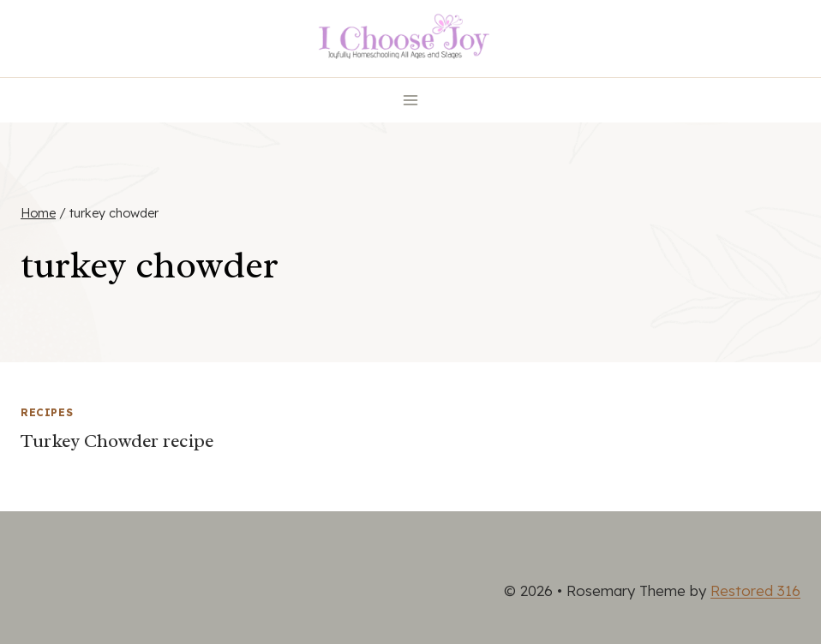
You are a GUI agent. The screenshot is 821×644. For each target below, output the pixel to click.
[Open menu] (411, 100)
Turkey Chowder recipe (117, 441)
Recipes (47, 412)
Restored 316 (755, 590)
